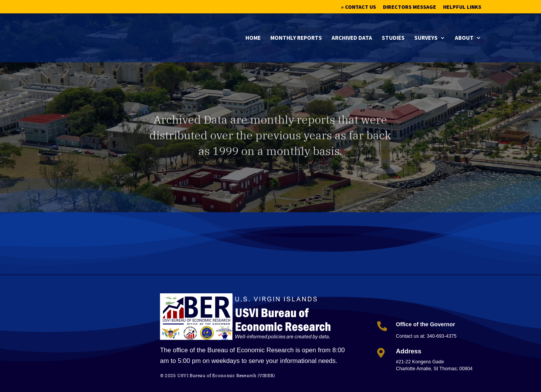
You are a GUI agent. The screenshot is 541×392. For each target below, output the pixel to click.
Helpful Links (462, 7)
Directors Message (409, 7)
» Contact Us (359, 7)
